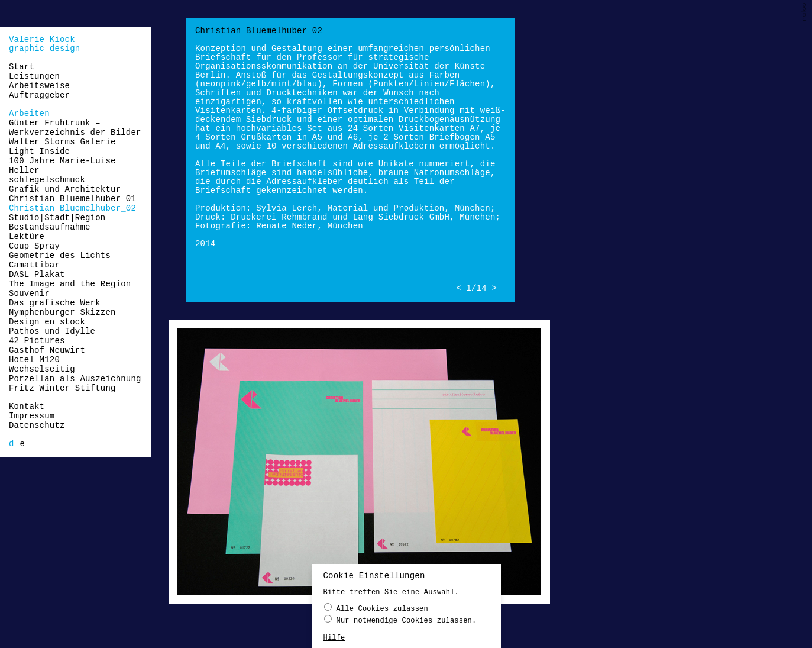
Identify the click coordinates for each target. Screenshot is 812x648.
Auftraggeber (39, 95)
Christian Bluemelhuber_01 (72, 199)
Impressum (32, 416)
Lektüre (27, 237)
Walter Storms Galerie (62, 142)
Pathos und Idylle (52, 331)
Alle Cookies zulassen (376, 608)
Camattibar (34, 265)
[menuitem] (12, 444)
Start (22, 67)
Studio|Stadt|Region (57, 218)
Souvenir (29, 294)
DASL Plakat (37, 275)
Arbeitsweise (39, 86)
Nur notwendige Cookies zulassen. (400, 620)
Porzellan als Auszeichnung (75, 379)
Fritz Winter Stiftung (62, 388)
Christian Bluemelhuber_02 (72, 208)
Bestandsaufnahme (50, 227)
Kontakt (27, 407)
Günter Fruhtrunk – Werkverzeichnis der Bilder (75, 128)
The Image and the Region (70, 284)
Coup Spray (34, 246)
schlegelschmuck (47, 180)
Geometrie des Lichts (60, 256)
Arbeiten (29, 114)
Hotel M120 (34, 360)
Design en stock (47, 322)
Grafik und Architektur (65, 189)
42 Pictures (37, 341)
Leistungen (34, 76)
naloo (805, 13)
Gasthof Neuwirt (47, 350)
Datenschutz (37, 425)
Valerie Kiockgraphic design (44, 44)
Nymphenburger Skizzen (62, 312)
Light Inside (39, 151)
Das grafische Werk (55, 303)
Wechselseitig (42, 369)
